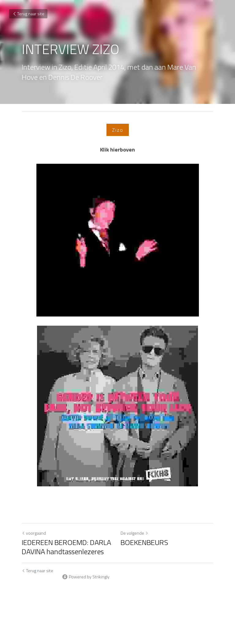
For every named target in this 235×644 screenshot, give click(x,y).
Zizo (118, 130)
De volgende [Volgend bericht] (134, 533)
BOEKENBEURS (144, 542)
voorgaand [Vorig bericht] (34, 533)
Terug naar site (28, 14)
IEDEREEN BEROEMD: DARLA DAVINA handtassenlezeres (66, 547)
